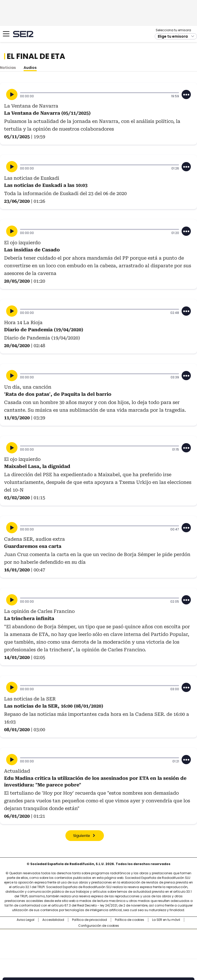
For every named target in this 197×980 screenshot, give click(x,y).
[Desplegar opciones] (186, 94)
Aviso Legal (26, 920)
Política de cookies (130, 920)
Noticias (8, 68)
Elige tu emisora (173, 36)
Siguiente (82, 836)
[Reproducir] (12, 94)
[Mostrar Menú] (6, 34)
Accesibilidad (53, 920)
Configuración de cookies (99, 926)
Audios (30, 68)
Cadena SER (23, 34)
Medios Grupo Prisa (99, 953)
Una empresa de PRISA (98, 941)
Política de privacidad (90, 920)
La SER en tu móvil (166, 920)
